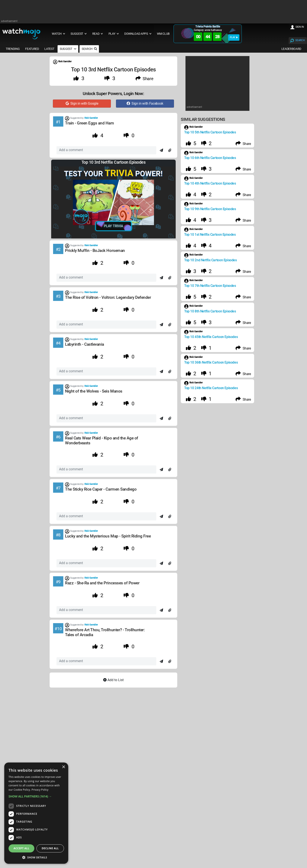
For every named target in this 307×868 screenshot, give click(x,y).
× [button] (63, 767)
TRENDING (13, 49)
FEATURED (32, 49)
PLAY (234, 37)
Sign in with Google (82, 103)
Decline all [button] (50, 848)
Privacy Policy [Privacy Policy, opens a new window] (40, 790)
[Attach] (170, 150)
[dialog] (36, 813)
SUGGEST (68, 49)
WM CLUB (163, 34)
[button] (36, 796)
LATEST (49, 49)
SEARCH (300, 40)
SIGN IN (300, 27)
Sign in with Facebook (145, 103)
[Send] (161, 150)
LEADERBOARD (291, 49)
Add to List (113, 680)
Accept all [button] (22, 848)
